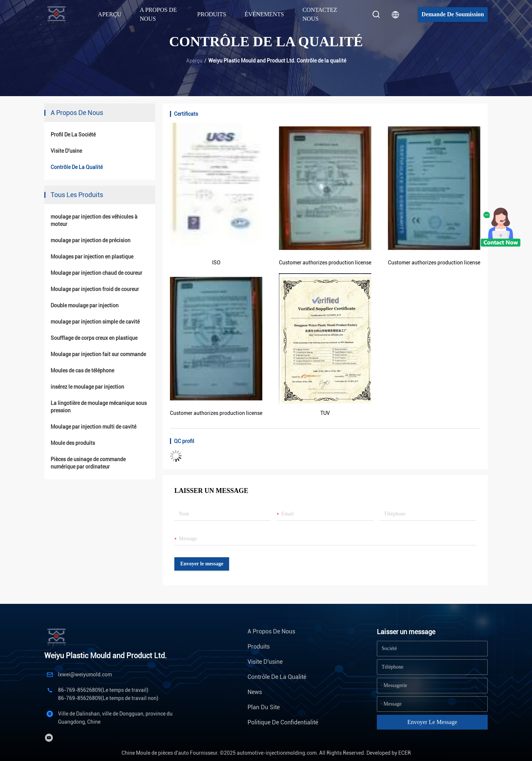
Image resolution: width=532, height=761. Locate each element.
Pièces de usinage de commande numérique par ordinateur (88, 463)
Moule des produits (73, 443)
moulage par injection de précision (91, 240)
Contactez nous (320, 14)
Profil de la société (73, 135)
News (255, 692)
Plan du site (264, 707)
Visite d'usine (66, 151)
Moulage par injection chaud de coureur (96, 273)
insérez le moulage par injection (87, 387)
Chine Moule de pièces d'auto (155, 753)
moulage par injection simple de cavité (95, 322)
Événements (264, 14)
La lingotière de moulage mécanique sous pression (99, 407)
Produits (259, 647)
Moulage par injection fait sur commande (98, 354)
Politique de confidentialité (283, 722)
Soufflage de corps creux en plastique (94, 338)
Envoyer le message (202, 564)
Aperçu (110, 14)
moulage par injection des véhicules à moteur (94, 220)
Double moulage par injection (85, 305)
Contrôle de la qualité (77, 167)
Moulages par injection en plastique (92, 257)
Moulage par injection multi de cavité (93, 427)
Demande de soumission (453, 14)
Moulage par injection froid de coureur (95, 289)
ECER (405, 753)
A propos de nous (271, 631)
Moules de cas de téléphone (82, 371)
